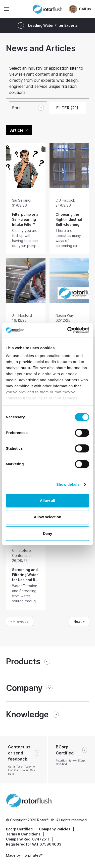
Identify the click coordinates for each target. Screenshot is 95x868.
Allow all (48, 500)
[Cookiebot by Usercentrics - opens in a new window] (68, 330)
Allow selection (47, 517)
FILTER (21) (67, 108)
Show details (68, 484)
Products (23, 661)
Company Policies (55, 829)
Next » (79, 621)
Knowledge (27, 714)
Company (24, 688)
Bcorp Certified (19, 829)
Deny (48, 534)
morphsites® (32, 855)
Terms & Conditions (23, 834)
